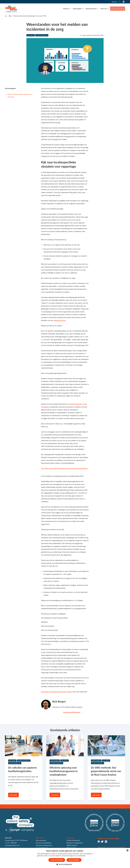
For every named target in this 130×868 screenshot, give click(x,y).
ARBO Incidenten (72, 845)
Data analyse (31, 35)
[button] (65, 864)
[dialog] (65, 858)
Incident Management (42, 35)
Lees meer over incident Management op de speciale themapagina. (64, 468)
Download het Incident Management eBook (56, 692)
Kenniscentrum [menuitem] (91, 9)
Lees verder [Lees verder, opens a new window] (89, 856)
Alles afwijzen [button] (74, 860)
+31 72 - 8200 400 (11, 843)
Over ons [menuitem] (103, 9)
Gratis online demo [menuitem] (117, 9)
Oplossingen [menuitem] (77, 9)
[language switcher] (124, 2)
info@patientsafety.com (12, 845)
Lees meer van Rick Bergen (73, 712)
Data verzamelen (41, 840)
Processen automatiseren (44, 843)
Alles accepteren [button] (57, 860)
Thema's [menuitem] (66, 9)
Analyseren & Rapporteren (44, 845)
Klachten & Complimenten (75, 843)
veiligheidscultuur (60, 320)
